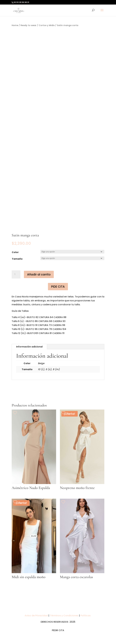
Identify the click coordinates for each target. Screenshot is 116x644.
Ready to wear (28, 25)
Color (15, 252)
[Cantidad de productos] (16, 274)
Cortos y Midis (47, 25)
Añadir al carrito (39, 274)
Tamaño (17, 259)
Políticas (86, 616)
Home (15, 25)
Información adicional (29, 347)
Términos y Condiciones (64, 616)
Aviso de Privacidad (37, 616)
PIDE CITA (58, 287)
